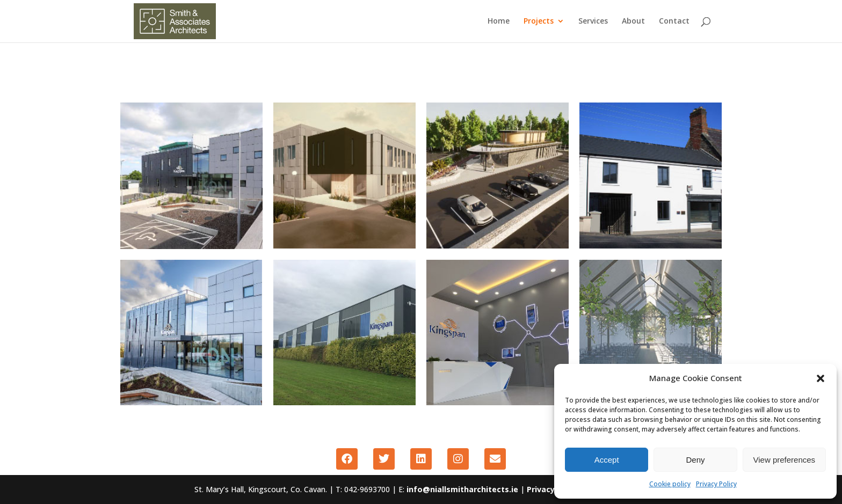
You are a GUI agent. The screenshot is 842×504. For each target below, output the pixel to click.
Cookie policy (670, 484)
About (633, 22)
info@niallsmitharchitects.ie (463, 489)
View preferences (785, 460)
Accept (607, 460)
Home (499, 22)
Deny (695, 460)
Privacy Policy (716, 484)
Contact (674, 22)
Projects (539, 22)
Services (593, 22)
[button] (821, 378)
